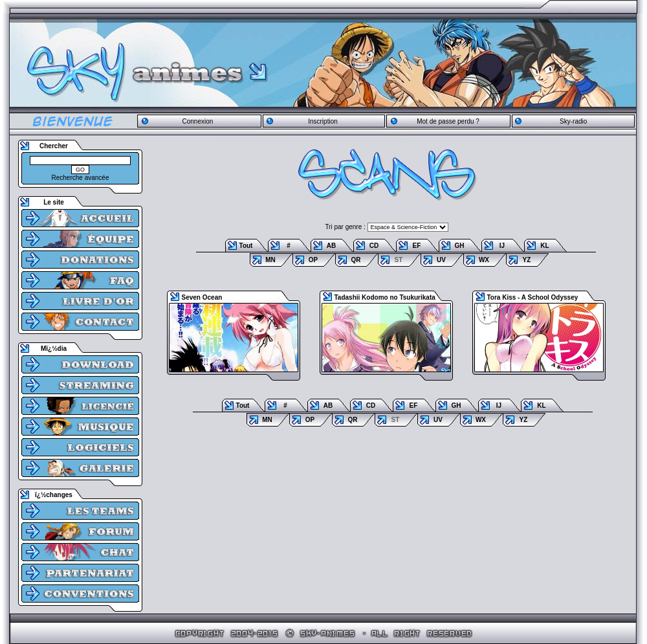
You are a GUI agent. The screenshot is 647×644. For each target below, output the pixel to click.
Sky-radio (573, 121)
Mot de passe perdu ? (448, 121)
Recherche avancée (81, 178)
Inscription (323, 121)
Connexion (197, 121)
